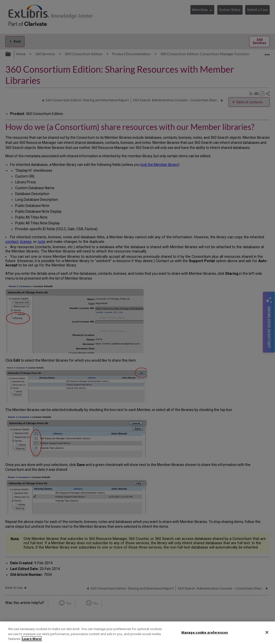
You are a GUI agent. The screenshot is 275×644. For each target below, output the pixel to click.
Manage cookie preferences (205, 632)
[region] (137, 633)
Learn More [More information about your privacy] (32, 639)
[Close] (267, 632)
